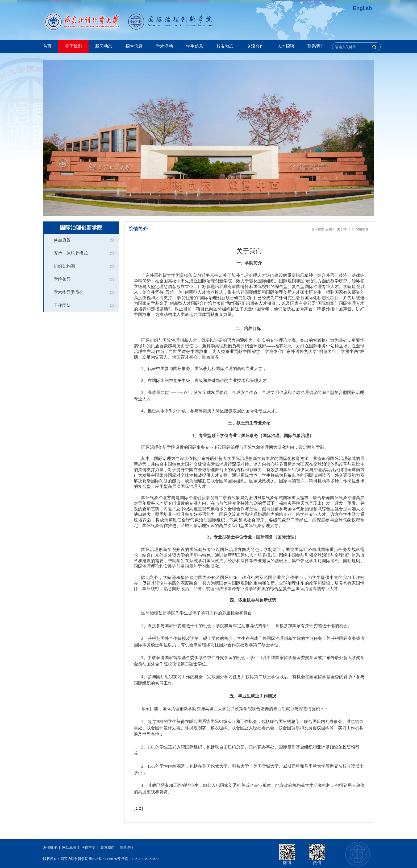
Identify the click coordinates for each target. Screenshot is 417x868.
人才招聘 (286, 46)
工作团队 (62, 305)
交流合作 (255, 46)
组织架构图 (64, 266)
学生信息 (195, 46)
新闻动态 (104, 46)
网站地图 (69, 848)
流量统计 (127, 848)
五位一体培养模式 (71, 253)
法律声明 (88, 848)
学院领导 (62, 279)
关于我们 (73, 46)
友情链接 (50, 848)
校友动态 (225, 46)
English (362, 8)
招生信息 (134, 46)
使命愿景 (62, 240)
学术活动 (164, 46)
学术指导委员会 (69, 292)
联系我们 (316, 46)
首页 (47, 46)
